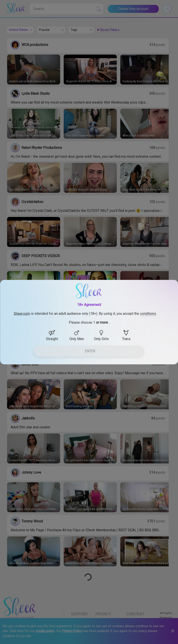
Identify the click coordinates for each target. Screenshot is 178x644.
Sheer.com (22, 313)
